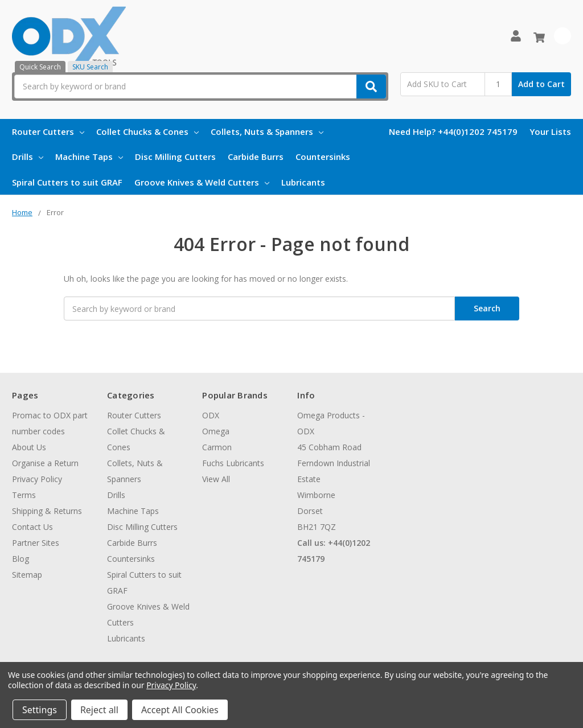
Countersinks (323, 157)
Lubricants (303, 182)
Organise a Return (45, 463)
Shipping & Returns (47, 511)
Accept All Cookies (180, 710)
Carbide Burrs (256, 157)
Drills (28, 157)
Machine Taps (89, 157)
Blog (20, 559)
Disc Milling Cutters (175, 157)
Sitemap (27, 575)
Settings (40, 710)
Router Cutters (48, 131)
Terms (24, 495)
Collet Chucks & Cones (147, 131)
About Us (29, 447)
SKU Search (90, 67)
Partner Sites (36, 543)
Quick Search (40, 67)
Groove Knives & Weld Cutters (202, 182)
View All (216, 479)
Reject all (99, 710)
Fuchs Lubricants (233, 463)
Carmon (217, 447)
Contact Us (32, 527)
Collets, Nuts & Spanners (267, 131)
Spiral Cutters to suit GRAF (67, 182)
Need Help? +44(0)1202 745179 (453, 131)
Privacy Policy (37, 479)
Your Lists (550, 131)
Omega (216, 431)
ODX (211, 415)
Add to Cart (541, 84)
